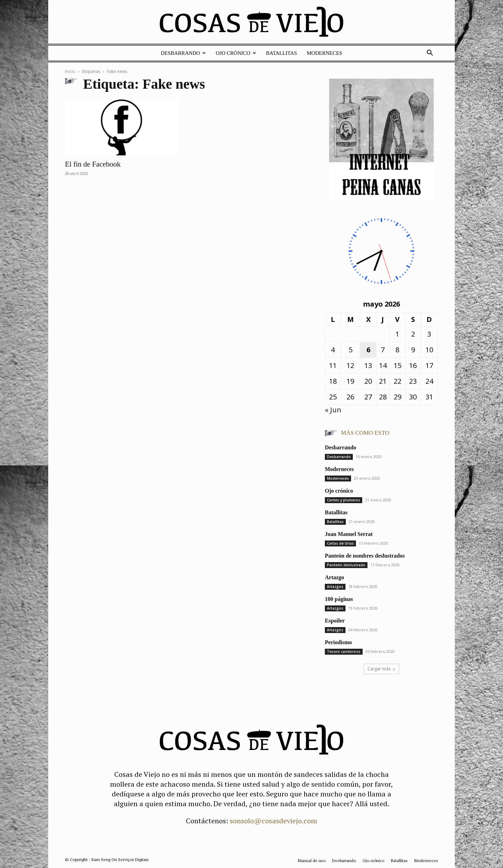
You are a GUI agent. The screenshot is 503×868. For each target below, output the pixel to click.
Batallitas (282, 53)
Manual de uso (312, 860)
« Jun (333, 410)
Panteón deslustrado (346, 565)
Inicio (70, 71)
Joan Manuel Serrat (349, 534)
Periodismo (338, 642)
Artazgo (334, 577)
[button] (430, 53)
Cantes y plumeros (344, 500)
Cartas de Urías (340, 543)
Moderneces (325, 53)
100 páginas (339, 599)
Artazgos (335, 587)
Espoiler (335, 621)
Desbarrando (183, 53)
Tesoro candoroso (344, 652)
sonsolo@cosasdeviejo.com (274, 821)
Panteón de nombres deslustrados (365, 556)
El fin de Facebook (93, 164)
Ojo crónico (236, 53)
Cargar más (381, 669)
